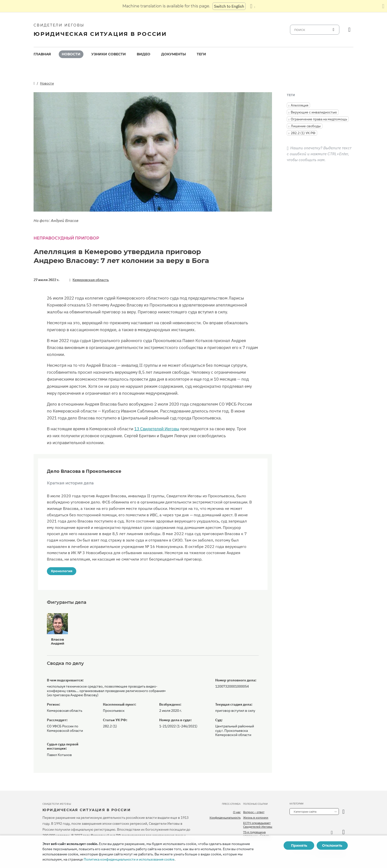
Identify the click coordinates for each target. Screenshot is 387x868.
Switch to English (229, 6)
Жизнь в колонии (256, 818)
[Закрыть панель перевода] (383, 6)
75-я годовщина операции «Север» (257, 834)
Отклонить (332, 846)
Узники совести (109, 54)
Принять (299, 846)
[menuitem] (42, 54)
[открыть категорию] (343, 812)
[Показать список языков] (252, 6)
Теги (201, 54)
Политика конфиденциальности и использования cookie (129, 859)
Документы (174, 54)
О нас (237, 812)
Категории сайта (305, 812)
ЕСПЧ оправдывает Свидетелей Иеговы (258, 825)
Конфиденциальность (225, 818)
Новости (71, 54)
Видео (144, 54)
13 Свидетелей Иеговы (157, 429)
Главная (42, 54)
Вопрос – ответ (254, 812)
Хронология (62, 571)
